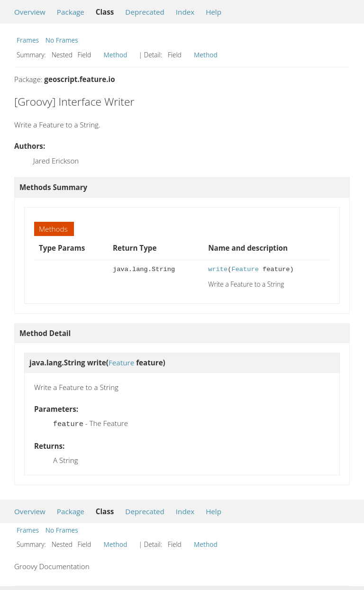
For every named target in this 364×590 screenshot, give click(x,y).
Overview (30, 12)
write (218, 269)
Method (116, 55)
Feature (245, 269)
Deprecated (145, 12)
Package (71, 12)
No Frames (62, 40)
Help (214, 12)
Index (185, 12)
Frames (28, 40)
